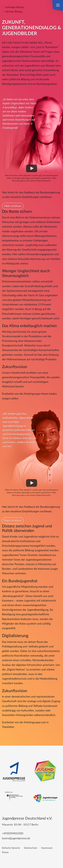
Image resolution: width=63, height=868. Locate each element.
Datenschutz (31, 848)
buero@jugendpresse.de (16, 838)
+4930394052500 (13, 833)
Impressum (47, 848)
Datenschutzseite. (44, 181)
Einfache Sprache (11, 848)
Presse (5, 852)
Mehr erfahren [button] (13, 206)
